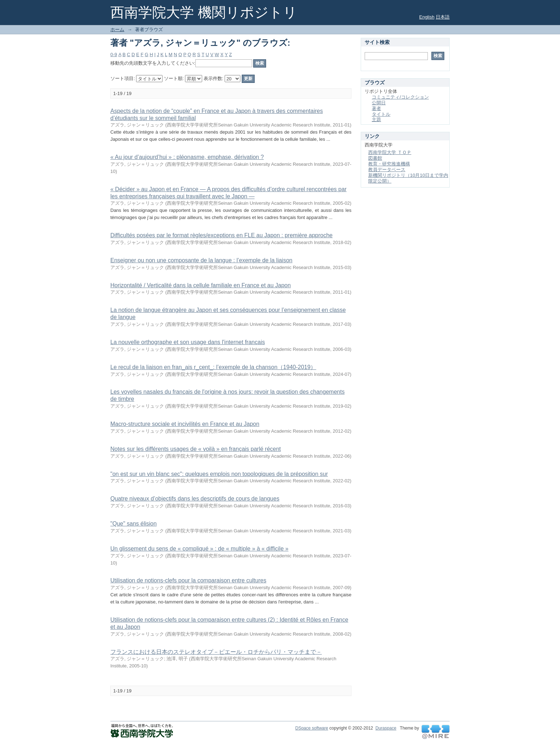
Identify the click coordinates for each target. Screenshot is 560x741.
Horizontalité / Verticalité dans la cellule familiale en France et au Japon (201, 285)
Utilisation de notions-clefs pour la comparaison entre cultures (188, 580)
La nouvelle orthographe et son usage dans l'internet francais (188, 342)
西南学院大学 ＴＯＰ (390, 152)
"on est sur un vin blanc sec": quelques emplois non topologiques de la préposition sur (219, 474)
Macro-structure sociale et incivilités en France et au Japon (185, 424)
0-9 (114, 54)
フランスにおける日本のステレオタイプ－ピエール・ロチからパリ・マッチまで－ (216, 652)
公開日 (379, 103)
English (427, 17)
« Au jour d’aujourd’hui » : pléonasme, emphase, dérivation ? (187, 157)
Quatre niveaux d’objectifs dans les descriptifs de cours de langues (195, 499)
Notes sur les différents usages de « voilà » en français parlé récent (196, 449)
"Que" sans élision (134, 524)
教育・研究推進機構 (389, 164)
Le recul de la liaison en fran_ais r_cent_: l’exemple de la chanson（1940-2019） (213, 367)
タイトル (381, 114)
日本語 (443, 17)
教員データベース (387, 170)
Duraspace (386, 728)
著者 (376, 108)
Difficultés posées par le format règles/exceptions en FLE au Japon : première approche (221, 235)
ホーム (117, 29)
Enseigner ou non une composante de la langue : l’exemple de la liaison (201, 260)
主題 (376, 120)
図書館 (375, 158)
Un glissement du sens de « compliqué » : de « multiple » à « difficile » (199, 549)
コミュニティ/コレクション (400, 97)
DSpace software (312, 728)
